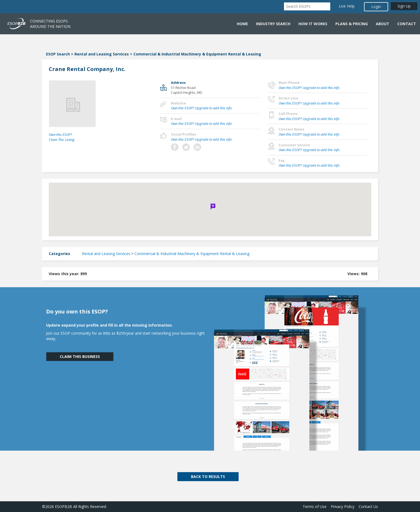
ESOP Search (58, 54)
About (382, 24)
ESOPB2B (63, 507)
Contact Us (368, 507)
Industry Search (273, 24)
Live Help (347, 6)
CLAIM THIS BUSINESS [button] (80, 356)
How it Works (313, 24)
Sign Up (404, 6)
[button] (210, 206)
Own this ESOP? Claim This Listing (62, 137)
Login (376, 7)
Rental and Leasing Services (102, 54)
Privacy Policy (343, 507)
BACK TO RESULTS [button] (208, 477)
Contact (407, 24)
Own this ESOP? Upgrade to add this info (201, 108)
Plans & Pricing (352, 24)
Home (242, 24)
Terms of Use (315, 507)
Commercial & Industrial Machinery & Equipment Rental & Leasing (197, 54)
